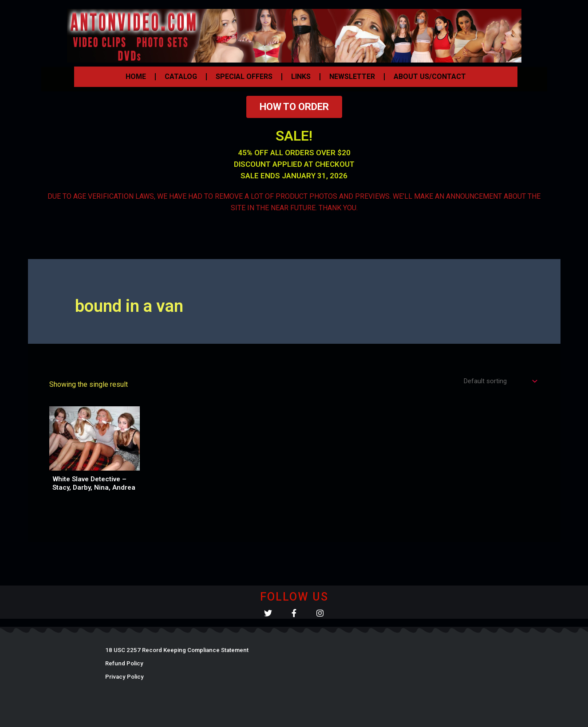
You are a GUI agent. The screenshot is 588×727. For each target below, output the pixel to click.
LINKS (301, 77)
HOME (136, 77)
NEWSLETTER (352, 77)
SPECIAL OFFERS (244, 77)
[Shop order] (497, 382)
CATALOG (181, 77)
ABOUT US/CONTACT (430, 77)
